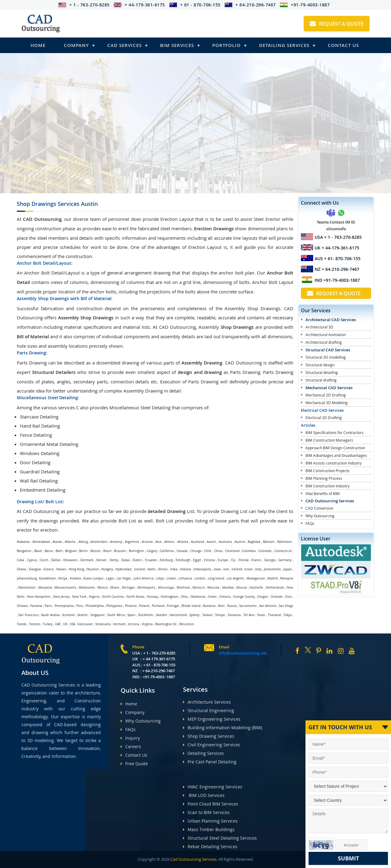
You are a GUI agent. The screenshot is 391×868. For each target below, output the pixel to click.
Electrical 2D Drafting (324, 418)
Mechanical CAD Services (329, 388)
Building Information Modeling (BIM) (223, 728)
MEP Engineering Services (212, 719)
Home (38, 45)
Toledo (22, 624)
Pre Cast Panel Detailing (210, 762)
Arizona (147, 542)
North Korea (135, 597)
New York (79, 597)
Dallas (56, 560)
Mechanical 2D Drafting (326, 395)
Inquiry (130, 738)
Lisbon (171, 578)
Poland (144, 606)
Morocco (199, 588)
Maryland (45, 588)
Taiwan (207, 615)
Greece (49, 569)
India (174, 569)
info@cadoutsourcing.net (243, 653)
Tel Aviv (249, 615)
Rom (221, 606)
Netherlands (275, 588)
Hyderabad (123, 569)
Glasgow (35, 569)
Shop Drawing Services (209, 736)
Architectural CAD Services (331, 320)
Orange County (244, 597)
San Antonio (268, 606)
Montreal (183, 588)
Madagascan (256, 578)
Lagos (110, 578)
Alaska (57, 542)
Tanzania (234, 615)
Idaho (151, 569)
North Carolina (113, 597)
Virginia (147, 624)
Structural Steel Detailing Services (220, 838)
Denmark (87, 560)
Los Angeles (236, 578)
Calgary (152, 551)
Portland (158, 606)
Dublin (137, 560)
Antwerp (116, 542)
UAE (58, 624)
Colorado (265, 551)
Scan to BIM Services (206, 812)
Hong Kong (76, 569)
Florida (244, 560)
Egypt (197, 560)
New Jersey (61, 597)
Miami (115, 588)
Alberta (70, 542)
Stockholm (146, 615)
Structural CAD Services (328, 350)
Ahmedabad (41, 542)
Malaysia (287, 578)
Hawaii (61, 569)
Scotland (68, 615)
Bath (59, 551)
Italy (258, 569)
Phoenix (131, 606)
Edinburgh (183, 560)
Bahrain (269, 542)
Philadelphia (95, 606)
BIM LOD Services (204, 795)
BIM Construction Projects (327, 471)
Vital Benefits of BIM (323, 493)
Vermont (119, 624)
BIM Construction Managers (329, 440)
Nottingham (169, 597)
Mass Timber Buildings (209, 829)
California (167, 551)
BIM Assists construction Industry (334, 463)
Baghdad (254, 542)
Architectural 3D (319, 327)
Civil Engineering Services (212, 745)
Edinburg (166, 560)
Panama (36, 606)
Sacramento (248, 606)
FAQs (310, 523)
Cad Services (124, 45)
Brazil (107, 551)
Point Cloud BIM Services (211, 804)
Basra (49, 551)
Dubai (126, 560)
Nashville (256, 588)
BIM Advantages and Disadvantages (336, 455)
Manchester (27, 588)
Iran (226, 569)
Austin (211, 542)
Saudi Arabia (50, 615)
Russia (232, 606)
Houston (93, 569)
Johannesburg (27, 578)
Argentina (132, 542)
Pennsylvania (64, 606)
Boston (95, 551)
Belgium (71, 551)
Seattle (82, 615)
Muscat (242, 588)
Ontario (225, 597)
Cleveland (232, 551)
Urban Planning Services (210, 821)
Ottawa (22, 606)
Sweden (161, 615)
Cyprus (32, 560)
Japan (288, 569)
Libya (160, 578)
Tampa (220, 615)
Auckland (197, 542)
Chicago (196, 551)
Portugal (173, 606)
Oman (212, 597)
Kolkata (75, 578)
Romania (209, 606)
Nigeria (94, 597)
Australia (225, 542)
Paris (48, 606)
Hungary (107, 569)
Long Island (216, 578)
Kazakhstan (48, 578)
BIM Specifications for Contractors (334, 432)
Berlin (83, 551)
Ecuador (151, 560)
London (200, 578)
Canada (182, 551)
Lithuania (185, 578)
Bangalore (24, 551)
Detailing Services (284, 45)
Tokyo (288, 615)
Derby (114, 560)
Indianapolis (202, 569)
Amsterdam (99, 542)
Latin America (144, 578)
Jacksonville (272, 569)
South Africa (116, 615)
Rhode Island (191, 606)
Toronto (35, 624)
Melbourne (87, 588)
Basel (38, 551)
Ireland (237, 569)
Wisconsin (187, 624)
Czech (44, 560)
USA (72, 624)
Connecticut (283, 551)
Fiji (233, 560)
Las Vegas (124, 578)
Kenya (63, 578)
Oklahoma (198, 597)
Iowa (217, 569)
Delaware (70, 560)
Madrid (272, 578)
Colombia (249, 551)
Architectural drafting (324, 342)
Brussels (120, 551)
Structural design (320, 365)
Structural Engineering (208, 710)
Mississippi (166, 588)
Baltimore (285, 542)
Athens (169, 542)
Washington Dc (166, 624)
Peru (80, 606)
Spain (131, 615)
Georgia (270, 560)
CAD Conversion (319, 508)
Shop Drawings (57, 204)
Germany (285, 560)
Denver (101, 560)
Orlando (277, 597)
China (218, 551)
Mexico (103, 588)
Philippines (114, 606)
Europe (223, 560)
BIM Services (177, 45)
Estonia (210, 560)
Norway (153, 597)
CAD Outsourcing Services (330, 501)
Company (76, 45)
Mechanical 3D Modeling (327, 403)
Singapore (98, 615)
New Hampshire (39, 597)
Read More (31, 165)
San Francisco (28, 615)
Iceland (139, 569)
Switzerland (178, 615)
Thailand (274, 615)
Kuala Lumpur (93, 578)
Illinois (163, 569)
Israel (248, 569)
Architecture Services (207, 702)
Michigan (128, 588)
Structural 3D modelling (326, 357)
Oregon (263, 597)
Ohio (184, 597)
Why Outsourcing (320, 516)
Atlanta (183, 542)
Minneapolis (146, 588)
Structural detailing (322, 372)
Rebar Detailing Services (210, 846)
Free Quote (134, 764)
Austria (240, 542)
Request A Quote (337, 24)
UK (65, 624)
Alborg (83, 542)
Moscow (213, 588)
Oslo (288, 597)
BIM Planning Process (324, 478)
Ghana (22, 569)
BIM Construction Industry (327, 486)
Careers (131, 746)
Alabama (23, 542)
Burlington (136, 551)
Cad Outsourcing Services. (194, 859)
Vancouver (85, 624)
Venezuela (103, 624)
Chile (208, 551)
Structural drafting (321, 380)
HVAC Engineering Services (213, 787)
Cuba (20, 560)
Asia (159, 542)
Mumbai (228, 588)
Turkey (48, 624)
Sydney (194, 615)
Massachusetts (65, 588)
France (256, 560)
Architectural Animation (326, 335)
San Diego (286, 606)
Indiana (185, 569)
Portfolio (227, 45)
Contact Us (343, 45)
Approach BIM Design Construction (335, 448)
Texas (261, 615)
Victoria (134, 624)
